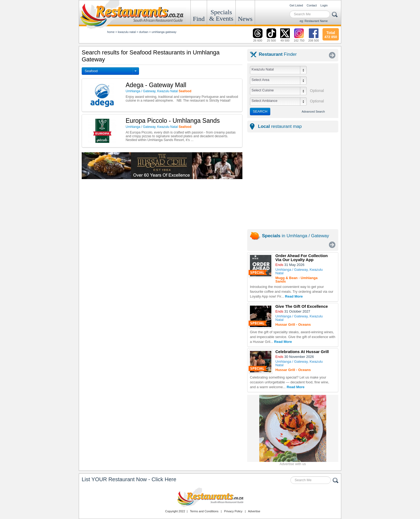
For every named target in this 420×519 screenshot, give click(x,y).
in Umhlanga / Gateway (295, 236)
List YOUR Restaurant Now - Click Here (129, 479)
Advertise (254, 511)
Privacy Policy (233, 511)
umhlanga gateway (164, 32)
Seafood (91, 71)
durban (144, 32)
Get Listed (296, 5)
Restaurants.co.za (210, 497)
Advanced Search (313, 112)
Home (111, 32)
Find (199, 19)
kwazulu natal (127, 32)
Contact (312, 5)
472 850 (331, 34)
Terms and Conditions (204, 511)
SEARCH (260, 111)
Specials (221, 15)
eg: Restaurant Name (314, 21)
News (245, 19)
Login (324, 5)
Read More (294, 296)
